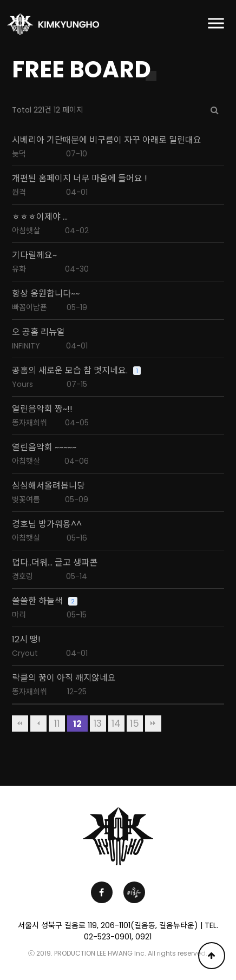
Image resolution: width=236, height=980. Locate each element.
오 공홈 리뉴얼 (38, 332)
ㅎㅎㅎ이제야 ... (40, 217)
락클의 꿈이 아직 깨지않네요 (64, 678)
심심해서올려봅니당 (48, 486)
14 (116, 724)
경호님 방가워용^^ (47, 524)
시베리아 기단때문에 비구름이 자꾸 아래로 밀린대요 (107, 140)
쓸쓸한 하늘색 (37, 601)
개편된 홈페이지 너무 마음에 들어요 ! (80, 179)
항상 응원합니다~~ (46, 294)
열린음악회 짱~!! (42, 409)
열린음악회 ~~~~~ (44, 448)
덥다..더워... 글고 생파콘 (55, 563)
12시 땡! (26, 640)
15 (135, 724)
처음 (20, 724)
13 (98, 724)
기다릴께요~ (34, 255)
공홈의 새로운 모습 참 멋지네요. (70, 371)
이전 (38, 724)
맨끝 (153, 724)
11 (57, 724)
